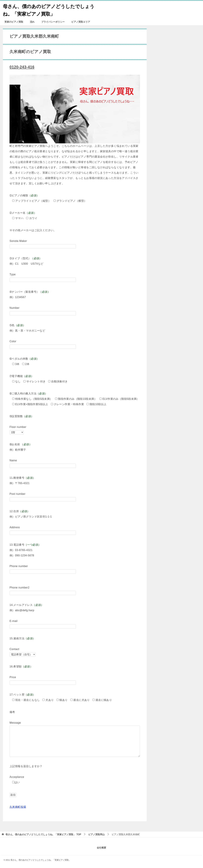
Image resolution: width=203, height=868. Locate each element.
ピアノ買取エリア (81, 22)
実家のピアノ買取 (14, 22)
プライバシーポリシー (53, 22)
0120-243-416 (22, 67)
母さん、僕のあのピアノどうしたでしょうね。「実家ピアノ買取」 (49, 10)
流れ (32, 22)
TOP (43, 834)
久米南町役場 (18, 807)
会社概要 (101, 848)
